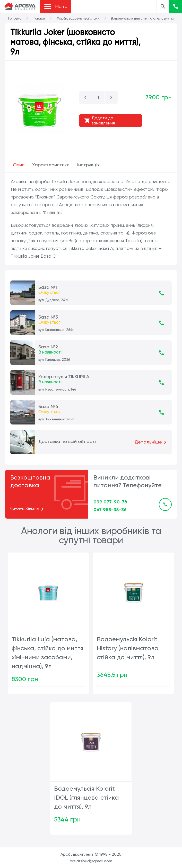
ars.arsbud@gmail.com (91, 861)
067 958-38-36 (110, 510)
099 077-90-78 (110, 502)
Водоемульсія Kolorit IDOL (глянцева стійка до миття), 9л (86, 798)
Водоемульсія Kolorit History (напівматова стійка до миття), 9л (128, 648)
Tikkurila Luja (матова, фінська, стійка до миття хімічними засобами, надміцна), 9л (47, 653)
